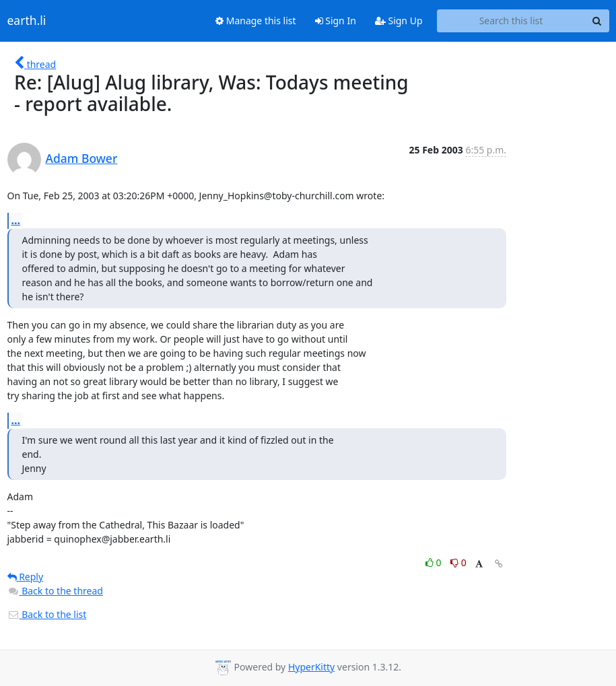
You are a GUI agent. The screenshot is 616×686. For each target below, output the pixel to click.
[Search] (597, 21)
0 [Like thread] (435, 562)
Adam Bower (82, 158)
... (16, 220)
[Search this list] (511, 21)
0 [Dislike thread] (458, 562)
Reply (26, 577)
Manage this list (256, 21)
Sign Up (399, 21)
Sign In (336, 21)
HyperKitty (311, 667)
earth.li (27, 21)
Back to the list (47, 614)
